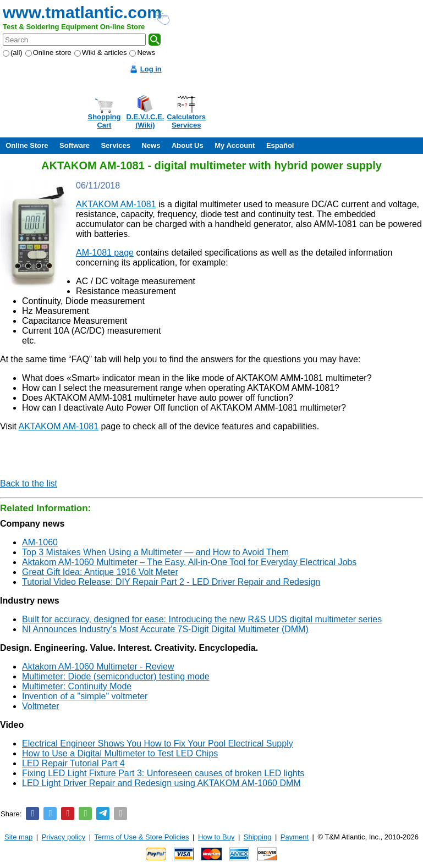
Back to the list (29, 483)
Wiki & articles (101, 52)
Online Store (27, 145)
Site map (18, 837)
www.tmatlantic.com (82, 12)
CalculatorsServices (186, 121)
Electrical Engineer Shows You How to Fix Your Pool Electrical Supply (158, 743)
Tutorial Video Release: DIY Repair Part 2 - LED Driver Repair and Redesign (171, 582)
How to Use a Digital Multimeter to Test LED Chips (120, 753)
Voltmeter (41, 706)
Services (116, 145)
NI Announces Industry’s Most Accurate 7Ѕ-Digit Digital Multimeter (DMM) (165, 629)
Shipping (258, 837)
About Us (188, 145)
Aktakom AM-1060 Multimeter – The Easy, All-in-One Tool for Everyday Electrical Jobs (189, 562)
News (142, 52)
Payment (295, 837)
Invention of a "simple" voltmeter (85, 696)
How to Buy (216, 837)
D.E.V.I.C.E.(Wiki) (145, 121)
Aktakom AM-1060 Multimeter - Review (98, 667)
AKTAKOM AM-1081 (116, 204)
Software (75, 145)
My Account (235, 145)
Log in (151, 69)
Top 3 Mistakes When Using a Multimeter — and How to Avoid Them (155, 552)
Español (280, 145)
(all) (13, 52)
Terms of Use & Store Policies (142, 837)
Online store (48, 52)
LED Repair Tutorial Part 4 (73, 763)
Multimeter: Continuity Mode (77, 686)
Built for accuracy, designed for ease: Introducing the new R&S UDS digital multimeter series (202, 619)
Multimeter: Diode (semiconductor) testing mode (116, 676)
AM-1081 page (105, 253)
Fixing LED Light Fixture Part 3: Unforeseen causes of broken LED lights (163, 773)
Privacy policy (64, 837)
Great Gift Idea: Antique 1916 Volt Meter (100, 572)
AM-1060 (40, 542)
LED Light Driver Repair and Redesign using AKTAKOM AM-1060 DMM (161, 783)
